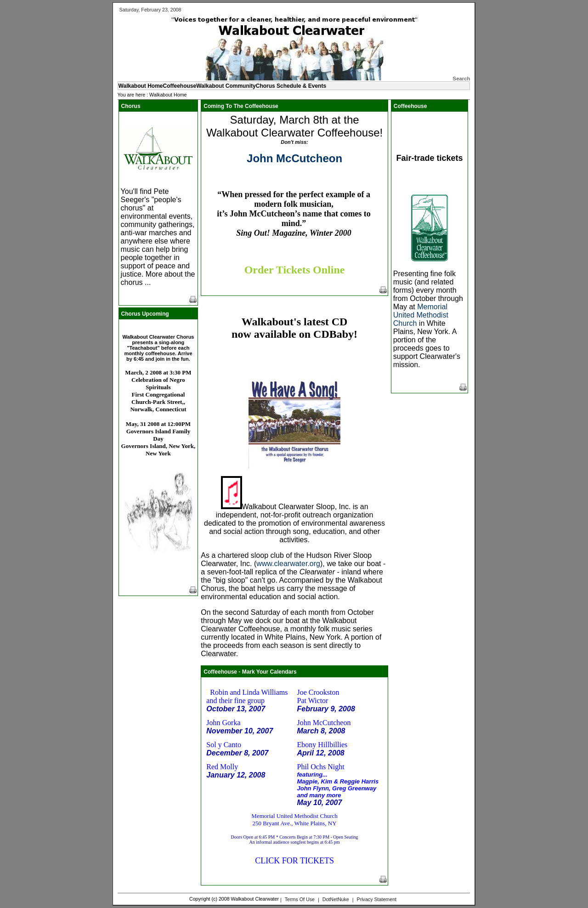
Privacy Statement (377, 899)
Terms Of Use (300, 899)
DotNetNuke (336, 899)
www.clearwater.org (288, 564)
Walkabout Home (168, 95)
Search (462, 79)
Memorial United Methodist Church (421, 315)
